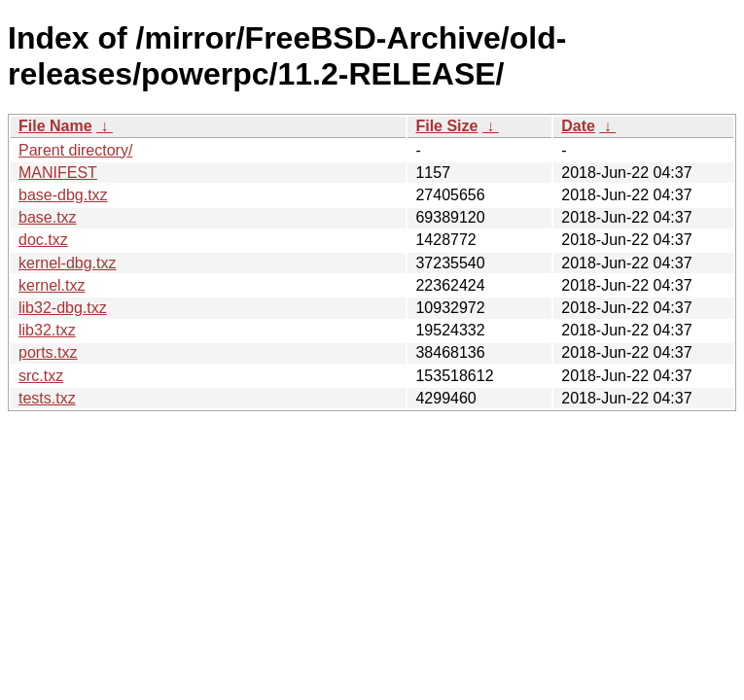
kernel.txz (52, 285)
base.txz (48, 217)
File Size (446, 126)
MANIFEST (58, 173)
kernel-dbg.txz (68, 263)
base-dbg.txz (63, 195)
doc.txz (43, 240)
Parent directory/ (75, 150)
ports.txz (48, 352)
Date (578, 126)
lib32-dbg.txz (63, 308)
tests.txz (47, 398)
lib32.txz (47, 330)
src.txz (41, 376)
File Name (55, 126)
